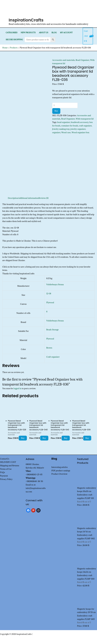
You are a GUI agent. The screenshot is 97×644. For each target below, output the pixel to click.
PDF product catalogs (61, 471)
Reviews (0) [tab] (43, 198)
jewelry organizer (78, 129)
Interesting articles (60, 467)
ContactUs (5, 459)
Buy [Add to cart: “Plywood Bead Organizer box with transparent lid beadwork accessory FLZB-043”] (66, 438)
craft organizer (85, 126)
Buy (56, 111)
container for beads (70, 126)
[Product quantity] (65, 105)
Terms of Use (6, 469)
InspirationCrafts (26, 20)
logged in (17, 388)
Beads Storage (52, 330)
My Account (66, 33)
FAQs (2, 472)
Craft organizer (53, 357)
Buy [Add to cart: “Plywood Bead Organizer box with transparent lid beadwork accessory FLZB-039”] (87, 438)
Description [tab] (13, 198)
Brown (49, 348)
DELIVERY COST (8, 462)
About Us (44, 33)
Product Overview (59, 474)
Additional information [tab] (28, 198)
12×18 (49, 294)
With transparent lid (85, 119)
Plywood (50, 303)
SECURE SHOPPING (14, 40)
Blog (54, 33)
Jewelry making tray (61, 129)
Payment (4, 476)
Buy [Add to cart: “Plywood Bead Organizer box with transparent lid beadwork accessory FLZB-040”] (44, 438)
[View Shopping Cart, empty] (88, 36)
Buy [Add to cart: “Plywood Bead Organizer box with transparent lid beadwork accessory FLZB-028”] (23, 438)
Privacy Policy (6, 479)
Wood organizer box (81, 132)
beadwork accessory (80, 122)
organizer (56, 132)
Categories (11, 33)
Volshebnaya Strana (55, 284)
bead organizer (64, 122)
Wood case (66, 132)
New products (28, 33)
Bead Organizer (82, 60)
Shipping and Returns (10, 466)
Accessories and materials (64, 60)
